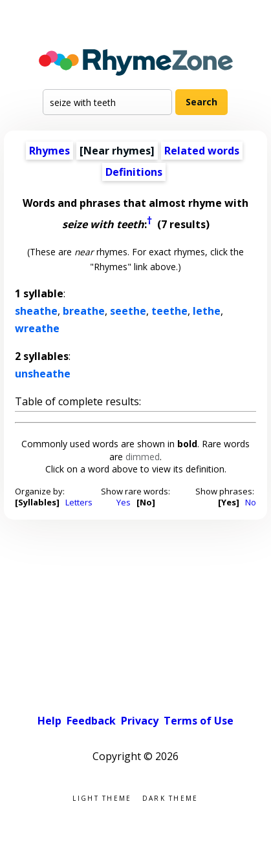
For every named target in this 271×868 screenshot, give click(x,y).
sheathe (36, 311)
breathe (84, 311)
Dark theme (170, 797)
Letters (79, 502)
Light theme (102, 797)
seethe (128, 311)
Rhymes (49, 151)
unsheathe (43, 374)
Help (49, 721)
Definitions (134, 172)
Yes (124, 502)
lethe (207, 311)
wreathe (37, 328)
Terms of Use (199, 721)
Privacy (140, 721)
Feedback (91, 721)
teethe (169, 311)
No (251, 502)
